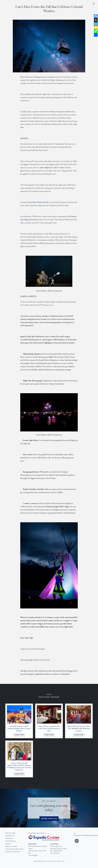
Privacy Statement (13, 852)
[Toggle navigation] (94, 4)
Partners (9, 838)
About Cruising (11, 846)
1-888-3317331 (58, 851)
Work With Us (49, 819)
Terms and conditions (14, 849)
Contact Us (10, 836)
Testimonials (10, 841)
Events (8, 844)
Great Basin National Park (38, 202)
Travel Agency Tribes (59, 861)
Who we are (10, 833)
